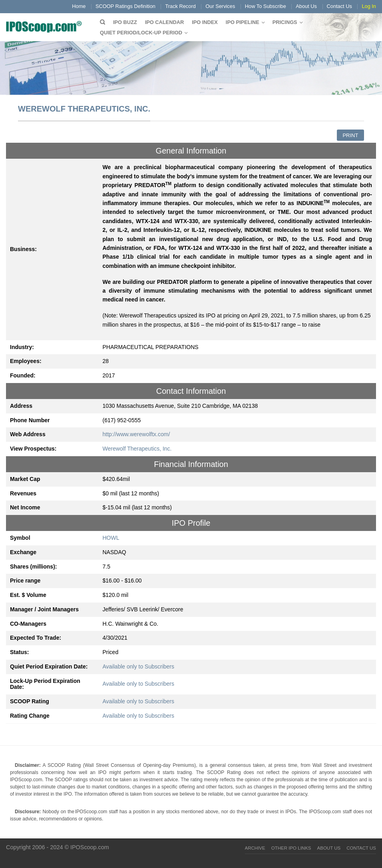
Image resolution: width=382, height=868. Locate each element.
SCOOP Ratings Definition (125, 6)
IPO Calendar (164, 22)
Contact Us (339, 6)
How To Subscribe (266, 6)
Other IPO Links (291, 848)
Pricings (285, 22)
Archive (255, 848)
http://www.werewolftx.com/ (136, 434)
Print (350, 135)
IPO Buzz (125, 22)
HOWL (111, 538)
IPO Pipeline (243, 22)
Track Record (180, 6)
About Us (306, 6)
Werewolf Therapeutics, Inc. (137, 449)
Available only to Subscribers (139, 666)
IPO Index (205, 22)
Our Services (220, 6)
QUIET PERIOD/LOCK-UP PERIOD (141, 33)
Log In (369, 6)
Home (79, 6)
